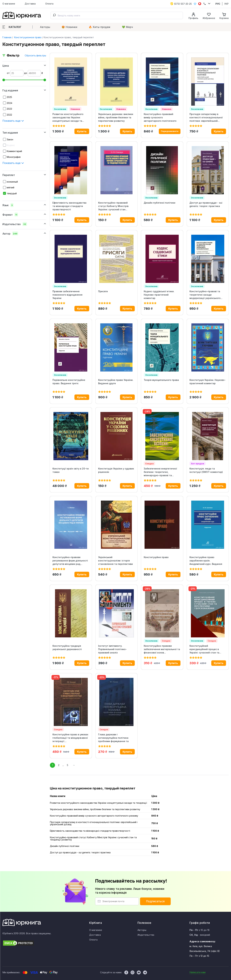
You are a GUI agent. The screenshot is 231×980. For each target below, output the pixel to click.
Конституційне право (156, 557)
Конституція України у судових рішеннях (116, 470)
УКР (226, 4)
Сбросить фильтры (35, 55)
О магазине (9, 4)
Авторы (45, 27)
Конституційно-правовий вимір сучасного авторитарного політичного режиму (160, 118)
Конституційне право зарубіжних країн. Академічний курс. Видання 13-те (206, 561)
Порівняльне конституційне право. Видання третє (69, 382)
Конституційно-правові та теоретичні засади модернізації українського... (206, 295)
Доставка (30, 4)
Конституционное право (28, 37)
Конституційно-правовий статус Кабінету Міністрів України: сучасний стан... (113, 206)
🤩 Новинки (69, 27)
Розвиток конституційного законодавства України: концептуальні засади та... (68, 117)
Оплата (49, 4)
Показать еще (13, 121)
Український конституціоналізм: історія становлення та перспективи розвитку (116, 561)
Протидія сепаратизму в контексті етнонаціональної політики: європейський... (206, 117)
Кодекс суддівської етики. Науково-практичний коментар (159, 295)
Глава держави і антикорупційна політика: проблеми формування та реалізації (113, 738)
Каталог (12, 27)
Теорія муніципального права (161, 380)
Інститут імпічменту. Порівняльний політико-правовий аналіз (112, 649)
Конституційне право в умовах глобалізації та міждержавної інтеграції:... (70, 738)
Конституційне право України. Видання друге (116, 382)
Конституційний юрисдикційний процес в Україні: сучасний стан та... (205, 649)
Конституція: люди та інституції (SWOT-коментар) (206, 470)
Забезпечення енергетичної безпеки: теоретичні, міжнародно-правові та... (160, 472)
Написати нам (197, 972)
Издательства (146, 935)
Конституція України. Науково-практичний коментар (207, 382)
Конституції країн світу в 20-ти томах (71, 470)
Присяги (103, 291)
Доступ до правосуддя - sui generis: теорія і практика (206, 204)
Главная (7, 37)
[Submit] (54, 15)
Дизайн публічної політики (160, 203)
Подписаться (155, 901)
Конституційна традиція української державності (67, 647)
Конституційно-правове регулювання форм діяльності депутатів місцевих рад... (70, 561)
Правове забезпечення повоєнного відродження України (67, 295)
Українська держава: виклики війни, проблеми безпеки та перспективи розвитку (116, 117)
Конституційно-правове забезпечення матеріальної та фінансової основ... (162, 649)
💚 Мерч (127, 27)
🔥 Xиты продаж (100, 27)
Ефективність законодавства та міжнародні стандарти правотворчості (69, 206)
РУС (218, 4)
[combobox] (117, 15)
